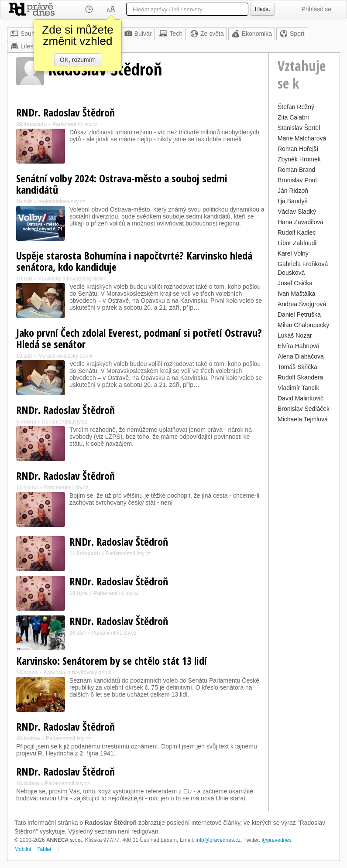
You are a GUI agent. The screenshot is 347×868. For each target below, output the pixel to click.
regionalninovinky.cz (62, 202)
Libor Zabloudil (298, 243)
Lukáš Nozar (295, 335)
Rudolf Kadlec (297, 232)
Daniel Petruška (299, 314)
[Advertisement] (304, 556)
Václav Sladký (297, 212)
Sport (292, 34)
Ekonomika (252, 34)
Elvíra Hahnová (299, 346)
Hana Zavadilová (301, 222)
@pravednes (277, 840)
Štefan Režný (296, 107)
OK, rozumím (78, 60)
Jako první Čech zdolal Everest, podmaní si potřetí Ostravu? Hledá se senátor (139, 338)
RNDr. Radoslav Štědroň (65, 112)
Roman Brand (296, 170)
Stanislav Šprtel (299, 128)
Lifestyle (26, 46)
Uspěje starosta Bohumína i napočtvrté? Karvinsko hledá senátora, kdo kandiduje (134, 261)
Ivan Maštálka (296, 294)
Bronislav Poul (297, 180)
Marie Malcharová (302, 138)
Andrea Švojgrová (302, 304)
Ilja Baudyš (292, 201)
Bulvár (138, 34)
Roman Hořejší (298, 149)
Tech (171, 34)
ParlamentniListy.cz (75, 124)
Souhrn (25, 34)
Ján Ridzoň (293, 191)
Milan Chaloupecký (303, 325)
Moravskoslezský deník (65, 356)
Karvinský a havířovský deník (72, 279)
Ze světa (207, 34)
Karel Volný (293, 253)
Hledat (262, 9)
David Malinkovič (301, 398)
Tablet (45, 849)
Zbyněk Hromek (299, 159)
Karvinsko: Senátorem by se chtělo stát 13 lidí (112, 661)
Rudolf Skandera (300, 377)
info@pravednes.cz (218, 840)
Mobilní (23, 849)
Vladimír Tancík (298, 388)
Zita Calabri (293, 117)
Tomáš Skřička (297, 367)
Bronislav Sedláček (304, 409)
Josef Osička (295, 283)
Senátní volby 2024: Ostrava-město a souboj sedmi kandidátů (122, 184)
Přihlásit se (316, 9)
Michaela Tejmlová (303, 419)
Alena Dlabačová (301, 356)
